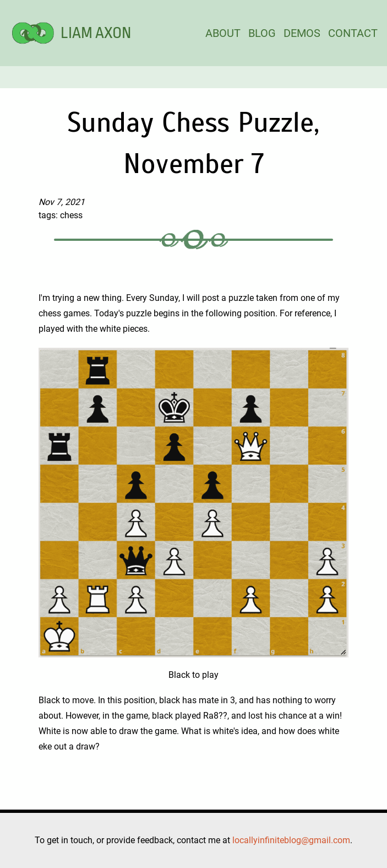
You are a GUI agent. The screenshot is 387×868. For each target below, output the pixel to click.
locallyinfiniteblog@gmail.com (291, 840)
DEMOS (302, 33)
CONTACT (353, 33)
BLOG (262, 33)
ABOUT (223, 33)
